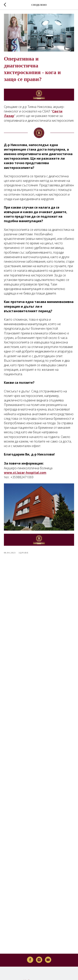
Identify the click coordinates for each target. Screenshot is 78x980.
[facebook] (30, 934)
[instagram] (39, 934)
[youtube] (48, 934)
